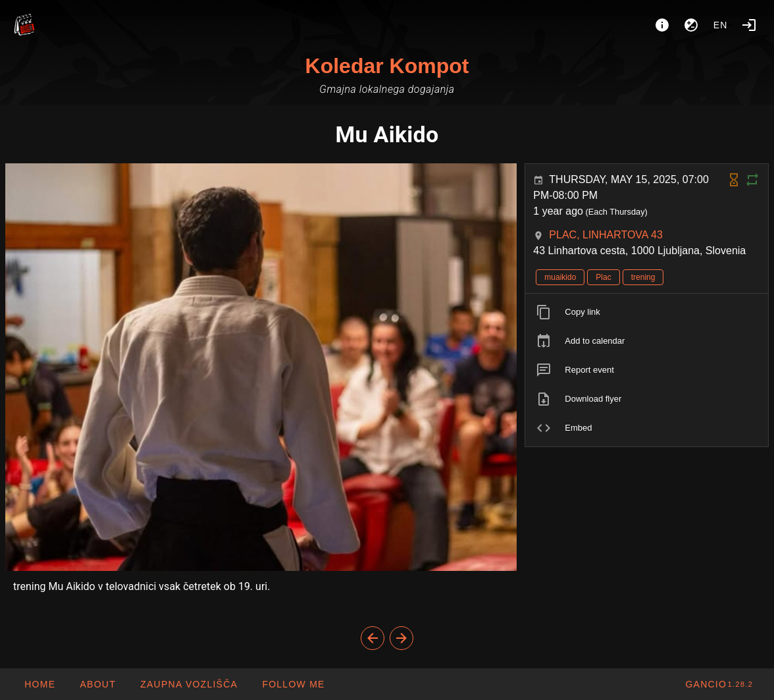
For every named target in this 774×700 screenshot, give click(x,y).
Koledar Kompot (387, 66)
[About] (662, 25)
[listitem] (647, 312)
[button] (189, 684)
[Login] (749, 25)
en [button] (721, 25)
